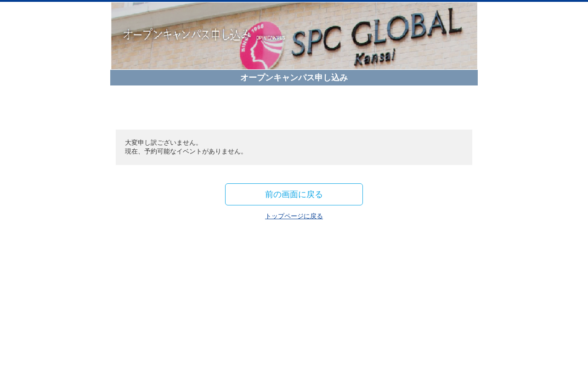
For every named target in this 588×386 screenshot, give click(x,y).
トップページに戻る (294, 216)
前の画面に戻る (294, 194)
